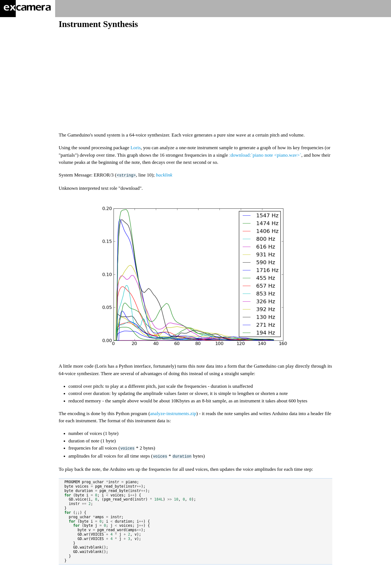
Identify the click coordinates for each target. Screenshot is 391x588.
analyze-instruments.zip (173, 413)
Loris (136, 148)
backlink (164, 175)
